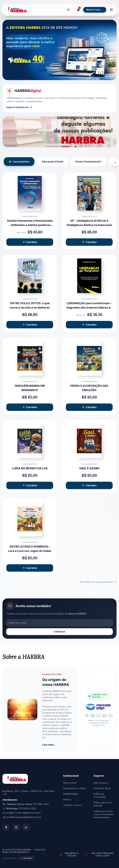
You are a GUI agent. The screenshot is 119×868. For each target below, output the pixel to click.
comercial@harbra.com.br (28, 813)
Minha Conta (95, 10)
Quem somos (70, 783)
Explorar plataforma (19, 107)
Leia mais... (49, 745)
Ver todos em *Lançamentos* (98, 582)
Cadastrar (59, 632)
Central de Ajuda (102, 788)
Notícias (67, 799)
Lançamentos (19, 162)
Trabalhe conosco (73, 805)
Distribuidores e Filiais (74, 788)
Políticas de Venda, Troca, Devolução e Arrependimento (104, 814)
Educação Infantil (53, 162)
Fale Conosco (101, 783)
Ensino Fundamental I (88, 162)
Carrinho (30, 242)
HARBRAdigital (71, 794)
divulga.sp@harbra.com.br (28, 817)
